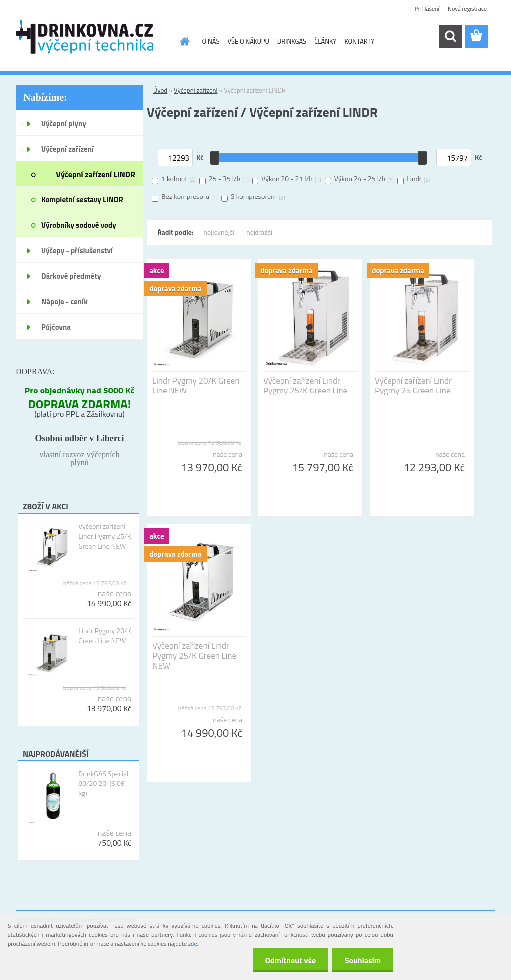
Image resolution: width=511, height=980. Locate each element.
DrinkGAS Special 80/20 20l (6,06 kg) (103, 784)
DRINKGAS (292, 41)
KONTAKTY (359, 41)
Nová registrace (467, 9)
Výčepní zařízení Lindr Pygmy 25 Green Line (413, 386)
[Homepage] (183, 41)
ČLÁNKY (325, 41)
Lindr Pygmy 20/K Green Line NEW (105, 636)
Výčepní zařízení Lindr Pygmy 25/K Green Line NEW (105, 536)
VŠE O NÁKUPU (248, 41)
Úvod (160, 90)
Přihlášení (427, 9)
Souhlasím (363, 960)
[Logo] (85, 37)
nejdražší (259, 232)
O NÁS (211, 41)
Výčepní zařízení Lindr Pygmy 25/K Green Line (305, 386)
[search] (450, 36)
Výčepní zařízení (195, 90)
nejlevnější (219, 232)
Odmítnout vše (290, 960)
